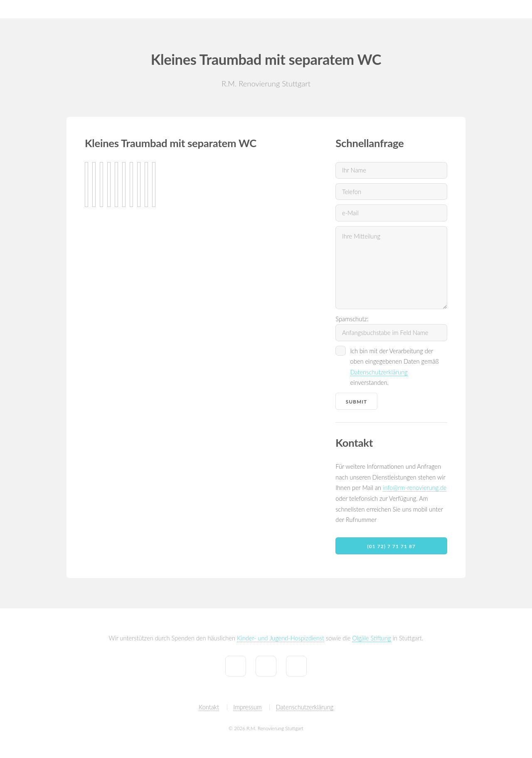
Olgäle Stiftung (371, 638)
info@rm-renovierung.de (415, 488)
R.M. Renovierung (31, 9)
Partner (513, 9)
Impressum (247, 707)
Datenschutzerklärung (379, 372)
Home (297, 9)
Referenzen (376, 9)
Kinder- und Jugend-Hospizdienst (281, 638)
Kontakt (479, 9)
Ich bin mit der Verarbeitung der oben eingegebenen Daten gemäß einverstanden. (395, 367)
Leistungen (333, 9)
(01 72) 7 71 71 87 (391, 546)
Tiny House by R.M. (430, 9)
